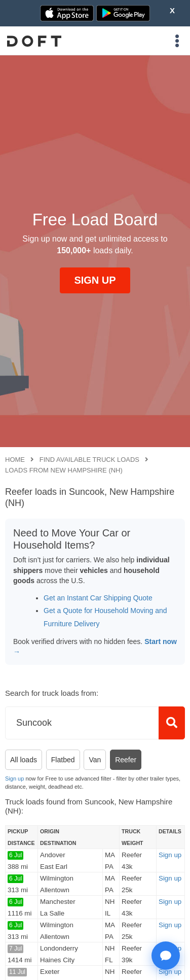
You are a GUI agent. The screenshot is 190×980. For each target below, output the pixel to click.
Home (15, 460)
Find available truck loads (89, 460)
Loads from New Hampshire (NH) (64, 470)
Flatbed (63, 760)
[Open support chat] (166, 956)
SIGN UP (95, 280)
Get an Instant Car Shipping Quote (98, 598)
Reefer (126, 760)
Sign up (14, 779)
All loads (24, 760)
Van (95, 760)
